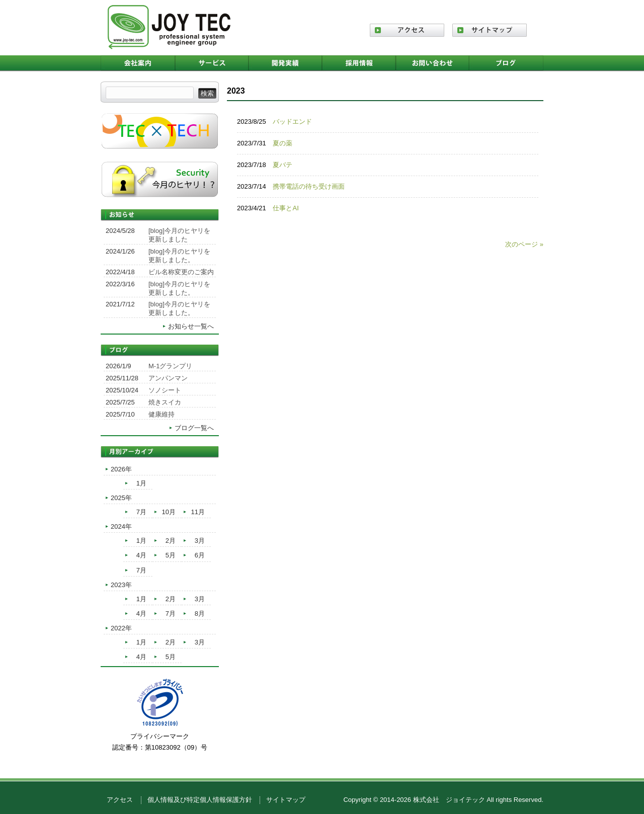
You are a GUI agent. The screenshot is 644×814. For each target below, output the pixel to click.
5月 (171, 555)
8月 (200, 614)
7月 (141, 512)
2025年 (121, 498)
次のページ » (524, 244)
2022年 (121, 628)
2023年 (121, 585)
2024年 (121, 526)
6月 (200, 555)
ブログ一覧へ (194, 428)
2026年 (121, 469)
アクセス (120, 800)
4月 (141, 555)
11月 (198, 512)
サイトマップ (286, 800)
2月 (171, 541)
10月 (169, 512)
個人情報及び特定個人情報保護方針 (200, 800)
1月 (141, 483)
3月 (200, 541)
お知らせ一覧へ (191, 326)
